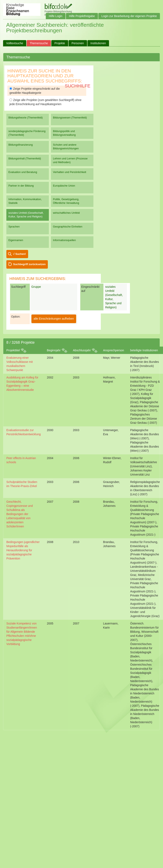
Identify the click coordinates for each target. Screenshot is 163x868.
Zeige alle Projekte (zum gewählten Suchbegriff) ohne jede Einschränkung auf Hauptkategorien (45, 102)
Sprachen (14, 227)
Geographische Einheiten (68, 227)
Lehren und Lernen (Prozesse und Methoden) (70, 160)
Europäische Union (64, 186)
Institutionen (98, 43)
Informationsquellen (64, 240)
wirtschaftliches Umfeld (66, 213)
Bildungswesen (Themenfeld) (70, 118)
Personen (78, 43)
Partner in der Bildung (21, 186)
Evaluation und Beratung (23, 172)
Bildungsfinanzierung (21, 145)
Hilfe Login (56, 16)
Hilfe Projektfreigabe (82, 16)
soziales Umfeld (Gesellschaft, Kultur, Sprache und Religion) (26, 215)
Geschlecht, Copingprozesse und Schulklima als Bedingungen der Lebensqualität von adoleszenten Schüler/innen (20, 514)
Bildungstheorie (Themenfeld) (26, 118)
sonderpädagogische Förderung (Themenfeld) (27, 133)
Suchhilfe (78, 86)
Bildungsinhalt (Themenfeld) (25, 158)
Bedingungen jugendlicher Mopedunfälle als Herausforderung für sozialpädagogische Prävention (23, 550)
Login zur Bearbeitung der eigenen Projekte (129, 16)
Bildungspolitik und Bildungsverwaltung (64, 133)
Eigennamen (16, 240)
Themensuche (39, 43)
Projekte (60, 43)
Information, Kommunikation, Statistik (25, 201)
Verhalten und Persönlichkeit (69, 172)
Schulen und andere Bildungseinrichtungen (66, 147)
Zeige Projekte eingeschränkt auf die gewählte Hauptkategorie (35, 91)
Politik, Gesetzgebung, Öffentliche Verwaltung (66, 201)
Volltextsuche (15, 43)
